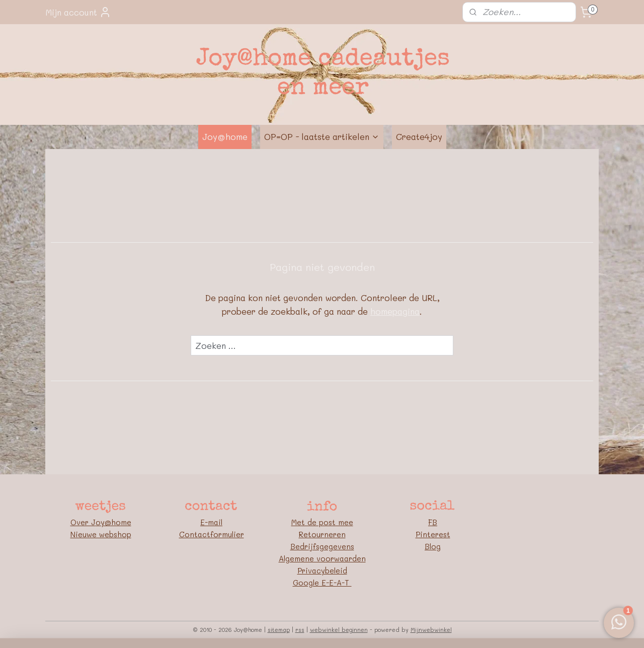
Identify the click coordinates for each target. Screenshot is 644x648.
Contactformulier (212, 534)
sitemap (279, 630)
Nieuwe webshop (101, 534)
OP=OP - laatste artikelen (322, 136)
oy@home (113, 522)
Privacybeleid (322, 570)
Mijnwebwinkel (431, 630)
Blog (433, 546)
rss (300, 630)
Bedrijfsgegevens (322, 546)
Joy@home (225, 136)
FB (433, 522)
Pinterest (433, 534)
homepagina (395, 311)
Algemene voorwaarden (322, 558)
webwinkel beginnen (339, 630)
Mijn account (78, 12)
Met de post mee (322, 522)
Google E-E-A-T (322, 583)
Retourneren (322, 534)
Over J (83, 522)
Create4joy (419, 136)
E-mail (211, 522)
